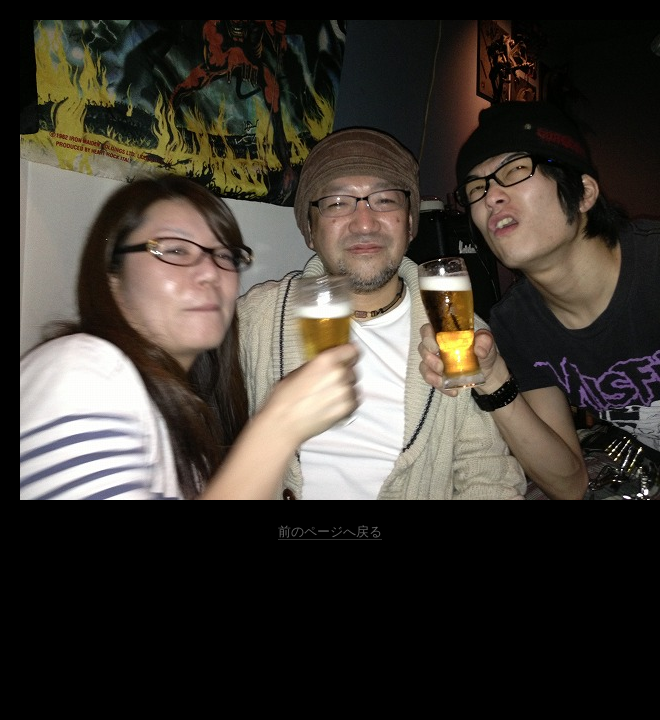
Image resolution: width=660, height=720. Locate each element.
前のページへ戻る (330, 531)
